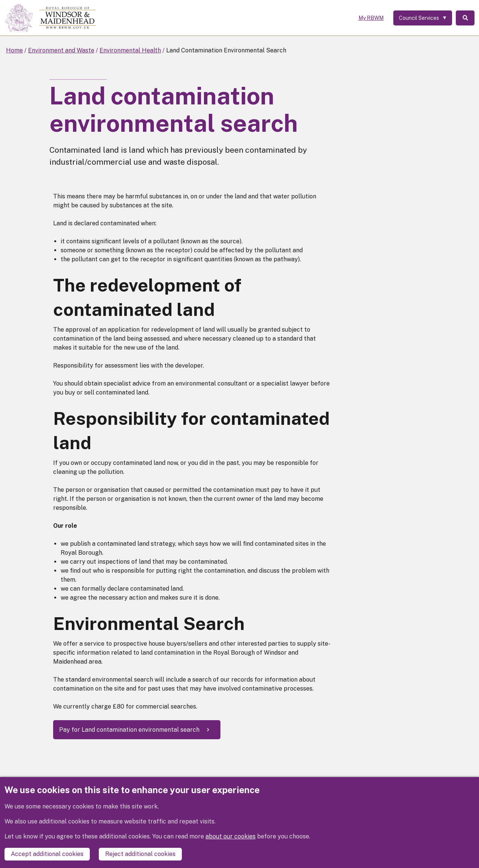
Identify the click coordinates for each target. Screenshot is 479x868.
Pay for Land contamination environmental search (129, 730)
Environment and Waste (61, 50)
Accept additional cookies (47, 854)
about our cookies (231, 836)
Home (14, 50)
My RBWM (371, 18)
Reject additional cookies (140, 854)
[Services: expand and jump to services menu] (423, 18)
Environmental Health (130, 50)
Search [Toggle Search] (465, 18)
